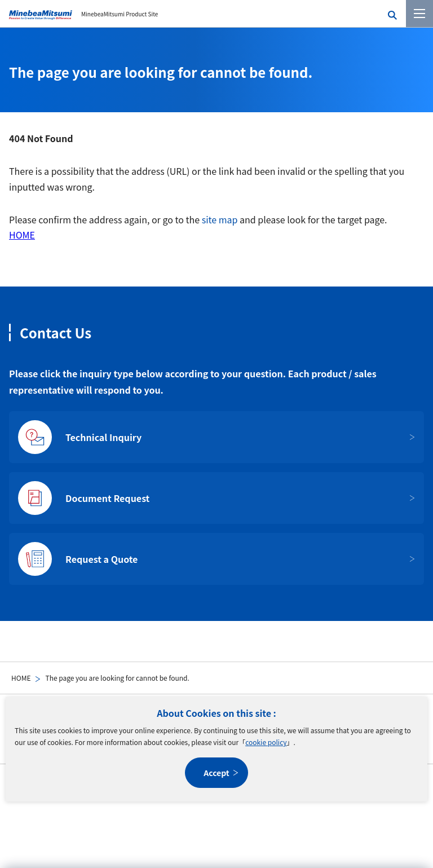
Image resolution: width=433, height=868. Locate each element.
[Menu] (419, 14)
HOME (21, 678)
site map (220, 219)
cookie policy (266, 742)
